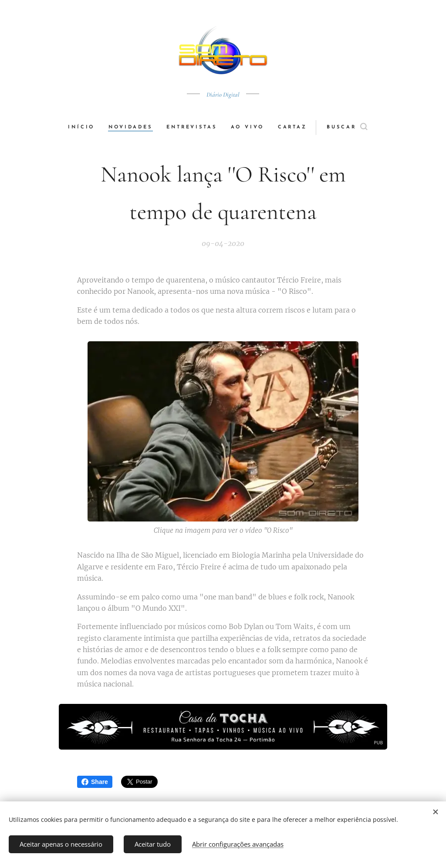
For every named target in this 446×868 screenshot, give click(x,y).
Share (95, 782)
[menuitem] (84, 128)
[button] (348, 128)
